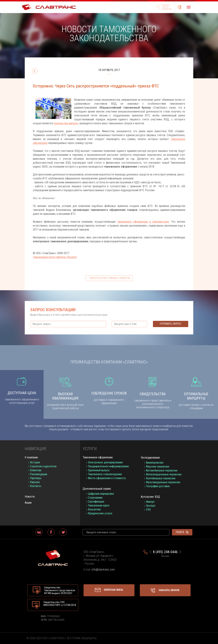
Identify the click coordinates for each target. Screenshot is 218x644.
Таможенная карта (99, 505)
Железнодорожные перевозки (164, 474)
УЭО (148, 510)
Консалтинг (94, 509)
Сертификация (96, 502)
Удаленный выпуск (99, 470)
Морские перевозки (157, 467)
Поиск (182, 532)
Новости (30, 497)
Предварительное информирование (108, 466)
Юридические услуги (100, 513)
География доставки (158, 486)
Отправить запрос (170, 324)
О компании (31, 457)
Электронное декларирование (105, 462)
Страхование (95, 498)
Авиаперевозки (155, 463)
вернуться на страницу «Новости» (109, 278)
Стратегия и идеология (43, 466)
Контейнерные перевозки (161, 478)
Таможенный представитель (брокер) (55, 257)
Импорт (150, 502)
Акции (28, 503)
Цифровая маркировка (101, 494)
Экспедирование (150, 458)
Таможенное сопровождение (105, 474)
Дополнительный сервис (97, 489)
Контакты (35, 486)
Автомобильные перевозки (162, 470)
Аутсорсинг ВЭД (150, 497)
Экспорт (151, 506)
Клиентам (36, 470)
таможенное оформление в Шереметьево (143, 222)
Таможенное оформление (98, 457)
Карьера (35, 482)
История (35, 462)
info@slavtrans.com (103, 570)
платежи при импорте (66, 123)
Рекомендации (39, 474)
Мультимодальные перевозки (163, 482)
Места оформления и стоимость (107, 478)
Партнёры (36, 478)
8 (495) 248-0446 (165, 552)
